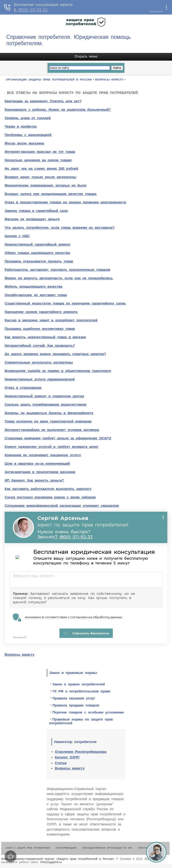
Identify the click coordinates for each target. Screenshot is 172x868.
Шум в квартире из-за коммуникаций (37, 463)
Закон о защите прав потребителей (28, 848)
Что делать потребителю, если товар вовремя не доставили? (60, 228)
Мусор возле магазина (24, 143)
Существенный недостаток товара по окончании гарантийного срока (65, 303)
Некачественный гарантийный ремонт (38, 244)
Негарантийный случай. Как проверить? (40, 346)
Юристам (143, 848)
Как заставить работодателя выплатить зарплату (48, 489)
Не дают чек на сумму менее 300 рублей (41, 169)
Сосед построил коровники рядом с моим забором (50, 497)
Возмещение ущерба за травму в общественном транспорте (58, 371)
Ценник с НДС (17, 236)
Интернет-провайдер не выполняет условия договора (52, 430)
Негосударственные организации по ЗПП (107, 848)
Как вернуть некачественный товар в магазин (45, 337)
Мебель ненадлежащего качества (33, 287)
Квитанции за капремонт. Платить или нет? (43, 101)
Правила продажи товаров (76, 705)
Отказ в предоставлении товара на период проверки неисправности (65, 202)
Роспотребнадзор (66, 848)
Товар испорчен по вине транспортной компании (48, 421)
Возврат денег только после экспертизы (40, 177)
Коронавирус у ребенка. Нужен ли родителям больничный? (58, 110)
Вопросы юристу (20, 655)
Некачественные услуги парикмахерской (40, 379)
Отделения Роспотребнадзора (81, 752)
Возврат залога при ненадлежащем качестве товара (51, 194)
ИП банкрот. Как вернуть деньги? (34, 480)
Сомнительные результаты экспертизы (39, 362)
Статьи (61, 763)
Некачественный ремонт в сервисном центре (44, 396)
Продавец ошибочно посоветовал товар (40, 329)
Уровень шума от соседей (28, 118)
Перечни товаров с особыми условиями (88, 712)
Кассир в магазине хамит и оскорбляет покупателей (51, 320)
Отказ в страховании (23, 388)
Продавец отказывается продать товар (39, 261)
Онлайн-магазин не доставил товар (36, 295)
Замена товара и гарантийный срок (36, 211)
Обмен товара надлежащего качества (37, 253)
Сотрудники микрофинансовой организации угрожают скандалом (62, 506)
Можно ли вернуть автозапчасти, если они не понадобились (59, 278)
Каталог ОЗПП (67, 757)
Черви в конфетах (21, 126)
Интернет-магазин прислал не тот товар (40, 152)
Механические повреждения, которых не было (46, 185)
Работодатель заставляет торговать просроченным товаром (57, 270)
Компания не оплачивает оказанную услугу (43, 455)
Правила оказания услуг (74, 698)
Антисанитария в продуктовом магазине (40, 472)
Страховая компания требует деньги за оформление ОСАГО (58, 438)
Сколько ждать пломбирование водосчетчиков (46, 405)
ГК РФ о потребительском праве (82, 691)
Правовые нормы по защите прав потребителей (81, 721)
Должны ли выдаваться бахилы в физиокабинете (49, 413)
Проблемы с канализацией (28, 135)
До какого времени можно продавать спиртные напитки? (55, 354)
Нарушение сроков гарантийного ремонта (41, 312)
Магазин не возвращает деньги (32, 219)
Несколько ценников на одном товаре (38, 160)
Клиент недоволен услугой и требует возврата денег (52, 447)
